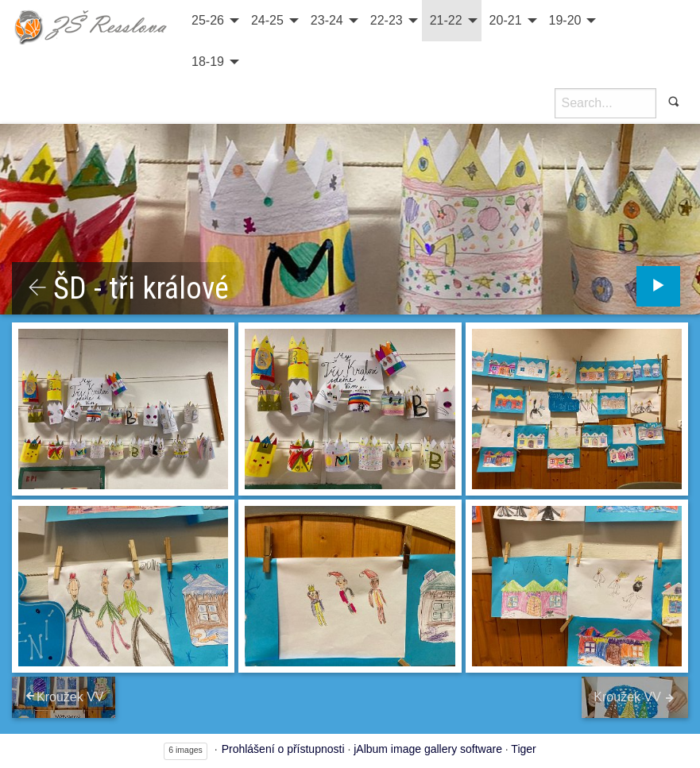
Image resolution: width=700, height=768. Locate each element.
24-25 (267, 20)
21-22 (446, 20)
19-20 (565, 20)
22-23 (387, 20)
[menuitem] (213, 21)
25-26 (208, 20)
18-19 (208, 62)
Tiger (523, 749)
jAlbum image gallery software (428, 749)
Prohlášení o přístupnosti (283, 749)
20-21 (506, 20)
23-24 (327, 20)
